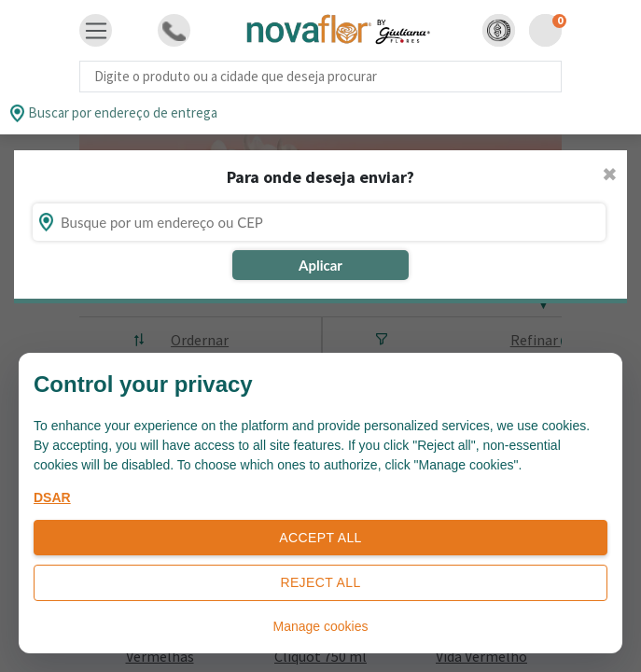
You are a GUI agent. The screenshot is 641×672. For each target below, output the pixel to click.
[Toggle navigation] (96, 31)
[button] (499, 30)
